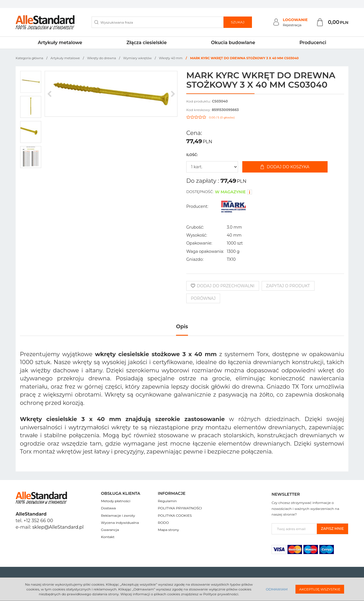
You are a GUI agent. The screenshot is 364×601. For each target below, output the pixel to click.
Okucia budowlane (233, 43)
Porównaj (203, 298)
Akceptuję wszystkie (320, 589)
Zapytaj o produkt (288, 286)
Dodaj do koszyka (285, 167)
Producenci (313, 43)
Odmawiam (277, 589)
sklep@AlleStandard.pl (58, 527)
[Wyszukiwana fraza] (158, 22)
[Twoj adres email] (294, 529)
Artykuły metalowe (60, 43)
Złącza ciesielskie (147, 43)
